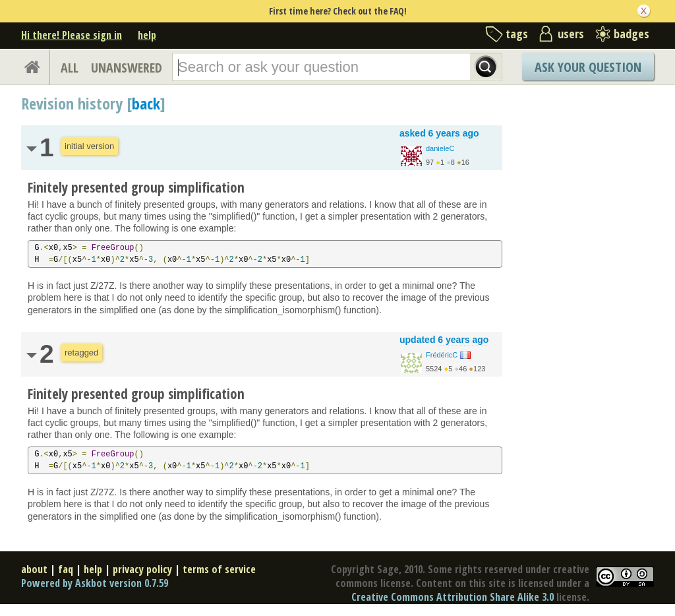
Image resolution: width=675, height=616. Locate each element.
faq (66, 569)
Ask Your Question (588, 67)
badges (631, 34)
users (571, 34)
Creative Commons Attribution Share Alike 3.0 (453, 597)
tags (517, 34)
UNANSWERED (127, 68)
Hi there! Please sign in (72, 35)
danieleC (440, 148)
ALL (70, 68)
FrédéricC (442, 355)
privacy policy (142, 569)
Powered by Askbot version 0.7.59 (95, 583)
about (34, 569)
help (147, 35)
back (146, 103)
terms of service (219, 569)
